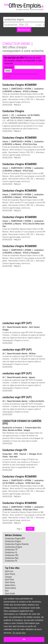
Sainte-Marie (10, 588)
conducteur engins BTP (15, 538)
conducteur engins (13, 541)
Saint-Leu (9, 571)
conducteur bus (12, 558)
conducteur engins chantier (17, 544)
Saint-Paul (9, 580)
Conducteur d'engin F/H (15, 450)
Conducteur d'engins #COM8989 (19, 85)
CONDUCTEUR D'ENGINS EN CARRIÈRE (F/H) (22, 422)
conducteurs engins (14, 547)
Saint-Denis (10, 582)
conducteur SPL (12, 555)
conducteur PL (11, 561)
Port (7, 591)
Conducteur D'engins (13, 111)
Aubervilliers (10, 585)
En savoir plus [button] (19, 633)
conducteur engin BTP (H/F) (17, 323)
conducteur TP (11, 550)
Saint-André (10, 593)
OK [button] (24, 639)
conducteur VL (11, 552)
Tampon (8, 577)
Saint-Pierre (10, 574)
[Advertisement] (24, 294)
